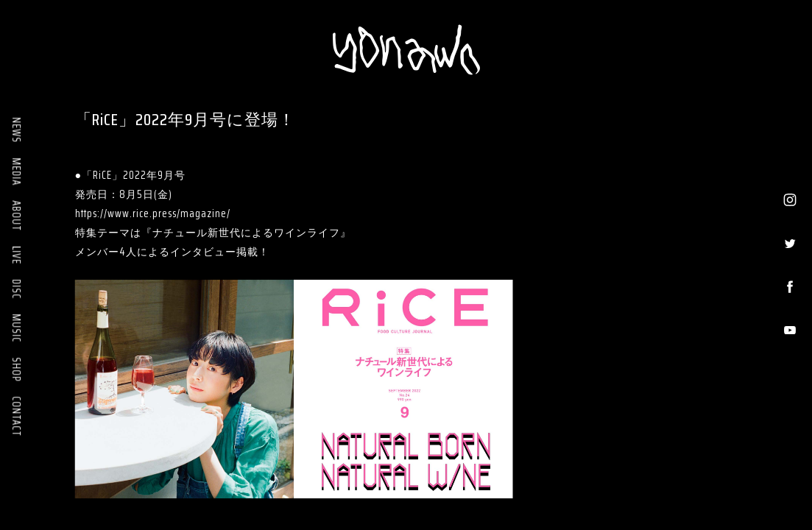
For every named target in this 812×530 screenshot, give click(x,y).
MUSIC (16, 328)
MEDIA (16, 172)
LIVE (16, 255)
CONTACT (16, 416)
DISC (16, 289)
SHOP (16, 369)
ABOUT (16, 216)
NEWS (16, 130)
